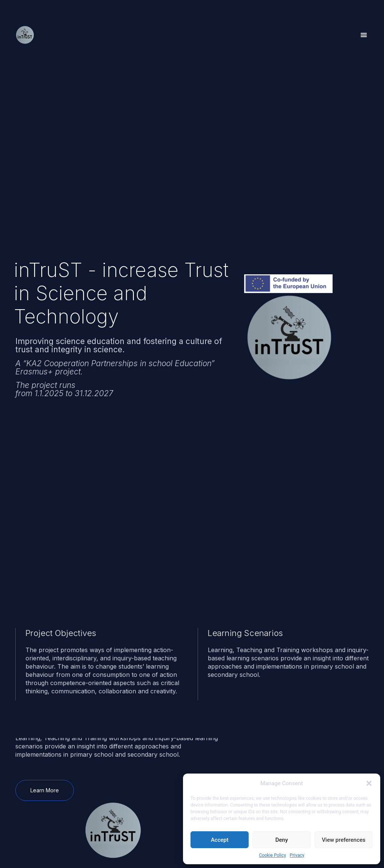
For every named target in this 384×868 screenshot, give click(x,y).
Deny (282, 840)
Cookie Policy (273, 855)
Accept (220, 840)
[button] (369, 783)
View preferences (343, 840)
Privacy (297, 855)
